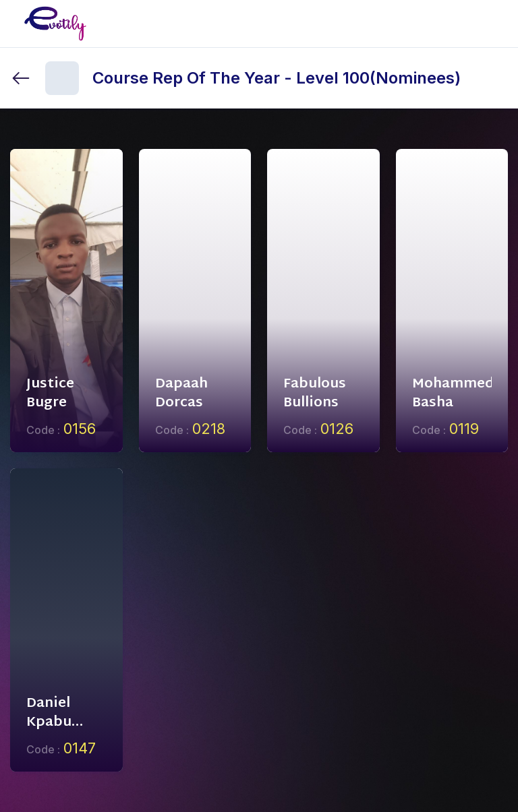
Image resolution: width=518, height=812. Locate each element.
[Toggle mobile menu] (497, 24)
